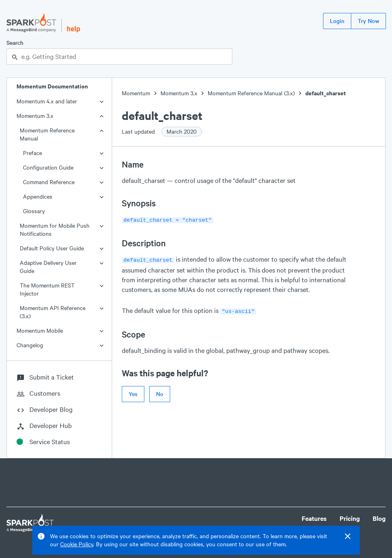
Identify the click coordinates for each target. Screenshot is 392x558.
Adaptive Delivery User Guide (48, 267)
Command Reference (49, 182)
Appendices (38, 196)
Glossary (34, 211)
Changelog (30, 345)
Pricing (350, 518)
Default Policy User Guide (52, 248)
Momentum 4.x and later (47, 101)
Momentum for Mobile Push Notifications (55, 230)
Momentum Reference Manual (47, 134)
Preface (32, 153)
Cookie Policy (77, 544)
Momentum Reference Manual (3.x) (251, 93)
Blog (379, 518)
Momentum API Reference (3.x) (53, 312)
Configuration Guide (48, 167)
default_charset (326, 93)
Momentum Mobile (40, 330)
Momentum (136, 93)
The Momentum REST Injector (47, 289)
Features (314, 518)
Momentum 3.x (35, 116)
